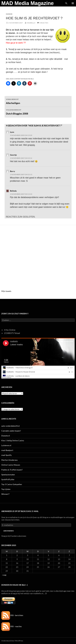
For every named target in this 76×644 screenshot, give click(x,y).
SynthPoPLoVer (8, 479)
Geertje (13, 155)
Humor (9, 14)
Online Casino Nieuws (11, 465)
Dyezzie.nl (6, 436)
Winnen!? (5, 494)
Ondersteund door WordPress (12, 641)
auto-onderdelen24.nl (10, 426)
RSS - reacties (12, 626)
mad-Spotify (7, 455)
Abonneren (9, 531)
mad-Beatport (7, 450)
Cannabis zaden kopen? (11, 431)
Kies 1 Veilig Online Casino (13, 440)
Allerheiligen (38, 101)
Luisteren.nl (6, 445)
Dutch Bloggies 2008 (38, 112)
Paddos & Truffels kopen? (12, 470)
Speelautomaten (8, 475)
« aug (4, 575)
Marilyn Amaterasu (9, 460)
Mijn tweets (6, 291)
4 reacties (44, 23)
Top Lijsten (6, 489)
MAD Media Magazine (28, 3)
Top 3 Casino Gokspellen (12, 484)
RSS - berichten (12, 615)
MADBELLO (31, 23)
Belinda (13, 191)
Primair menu (73, 3)
